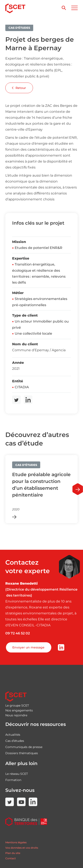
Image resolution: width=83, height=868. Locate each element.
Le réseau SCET (17, 774)
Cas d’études (15, 741)
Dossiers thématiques (22, 753)
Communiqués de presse (24, 747)
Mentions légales (16, 842)
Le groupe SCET (17, 705)
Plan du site (13, 853)
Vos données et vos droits (22, 848)
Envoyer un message (28, 647)
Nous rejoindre (16, 715)
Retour (19, 88)
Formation (13, 780)
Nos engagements (19, 710)
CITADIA (22, 387)
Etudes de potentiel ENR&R (39, 248)
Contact (11, 858)
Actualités (13, 735)
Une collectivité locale (33, 333)
